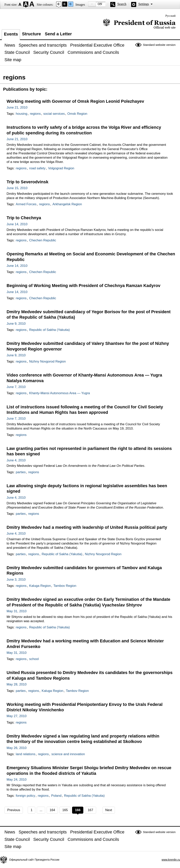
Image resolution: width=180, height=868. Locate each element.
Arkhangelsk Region (67, 204)
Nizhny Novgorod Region (48, 361)
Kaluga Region (40, 586)
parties (21, 472)
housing (22, 114)
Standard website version (159, 45)
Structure (31, 34)
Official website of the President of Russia (139, 24)
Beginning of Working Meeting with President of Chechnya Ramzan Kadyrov (84, 286)
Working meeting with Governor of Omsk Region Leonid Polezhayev (75, 101)
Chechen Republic (43, 240)
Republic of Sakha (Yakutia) (50, 330)
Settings (144, 4)
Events (11, 34)
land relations (25, 754)
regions (35, 114)
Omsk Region (77, 114)
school (34, 659)
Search (122, 4)
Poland (56, 796)
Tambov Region (65, 586)
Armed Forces (26, 204)
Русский (171, 16)
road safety (37, 168)
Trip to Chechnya (24, 218)
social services (54, 114)
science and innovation (68, 754)
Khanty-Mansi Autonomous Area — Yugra (60, 393)
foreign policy (25, 796)
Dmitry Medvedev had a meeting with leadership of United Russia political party (87, 527)
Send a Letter (58, 34)
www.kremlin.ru (171, 860)
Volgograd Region (61, 168)
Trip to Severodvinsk (28, 182)
